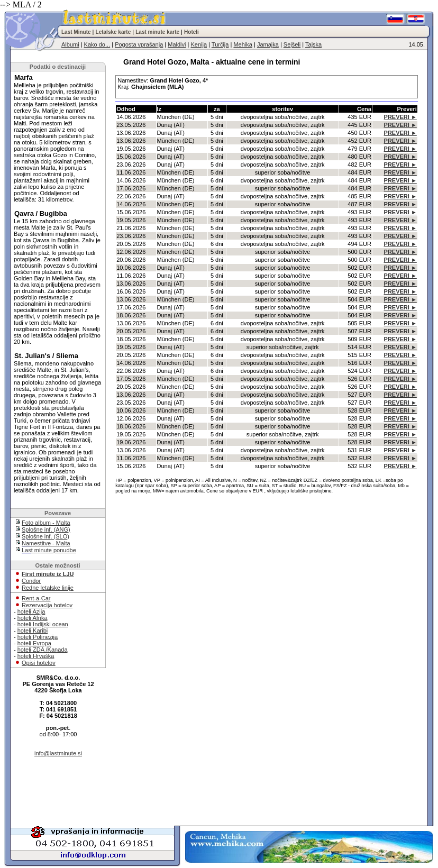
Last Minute (76, 32)
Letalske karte (113, 32)
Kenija (199, 44)
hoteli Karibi (33, 631)
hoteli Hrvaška (36, 656)
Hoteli (191, 32)
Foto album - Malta (46, 523)
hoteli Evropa (34, 643)
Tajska (313, 44)
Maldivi (177, 44)
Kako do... (97, 44)
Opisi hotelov (39, 663)
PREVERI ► (400, 117)
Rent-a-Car (36, 598)
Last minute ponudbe (49, 550)
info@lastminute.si (58, 753)
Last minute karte (157, 32)
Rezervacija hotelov (47, 605)
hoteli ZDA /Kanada (43, 650)
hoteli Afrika (33, 618)
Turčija (220, 44)
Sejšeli (292, 44)
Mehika (243, 44)
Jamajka (268, 44)
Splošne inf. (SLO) (45, 536)
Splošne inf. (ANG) (46, 529)
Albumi (70, 44)
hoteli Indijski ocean (43, 624)
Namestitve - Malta (46, 543)
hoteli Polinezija (38, 637)
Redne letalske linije (48, 588)
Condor (31, 581)
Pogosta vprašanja (139, 44)
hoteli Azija (31, 611)
